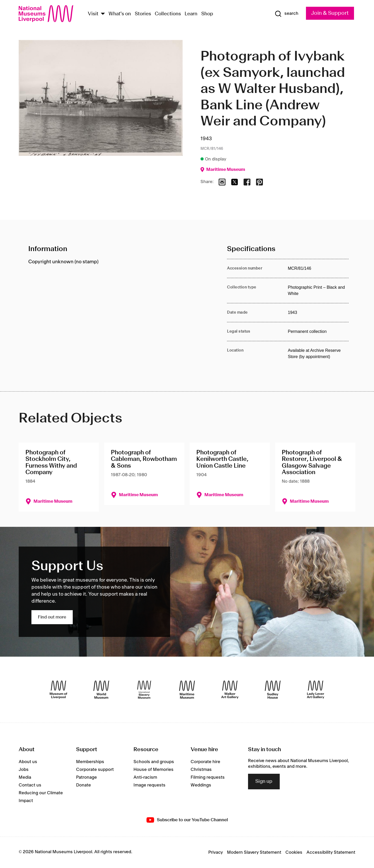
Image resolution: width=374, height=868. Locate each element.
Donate (84, 785)
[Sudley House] (273, 690)
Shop (207, 14)
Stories (143, 14)
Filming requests (208, 777)
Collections (168, 14)
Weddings (201, 785)
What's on (120, 14)
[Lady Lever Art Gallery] (316, 690)
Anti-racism (145, 777)
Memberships (90, 762)
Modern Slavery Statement (254, 852)
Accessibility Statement (331, 852)
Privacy (216, 852)
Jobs (24, 770)
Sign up (264, 782)
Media (25, 777)
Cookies (294, 852)
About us (28, 762)
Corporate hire (205, 762)
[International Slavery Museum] (144, 690)
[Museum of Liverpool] (58, 690)
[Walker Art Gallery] (230, 690)
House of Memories (153, 770)
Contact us (30, 785)
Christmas (201, 770)
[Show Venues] (103, 14)
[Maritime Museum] (187, 690)
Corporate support (95, 770)
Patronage (86, 777)
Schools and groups (154, 762)
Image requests (149, 785)
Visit (93, 14)
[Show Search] (286, 14)
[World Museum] (101, 690)
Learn (191, 14)
